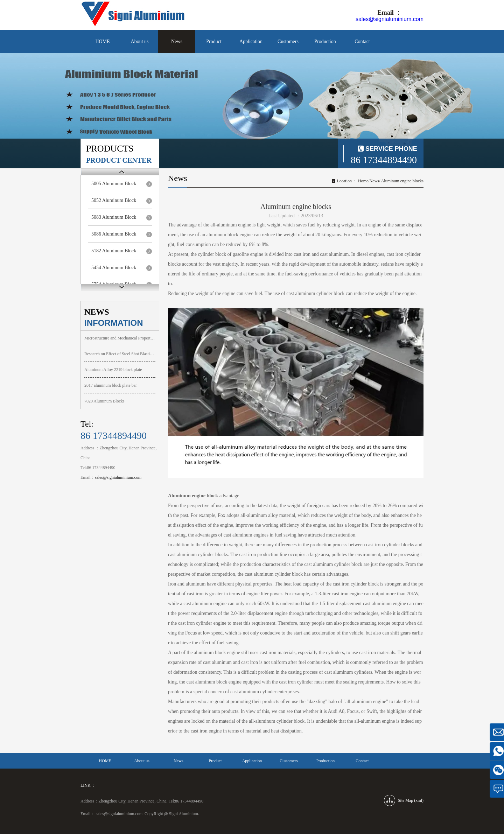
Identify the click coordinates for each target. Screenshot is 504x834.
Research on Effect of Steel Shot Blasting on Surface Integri (120, 354)
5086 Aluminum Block (114, 234)
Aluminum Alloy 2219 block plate (113, 370)
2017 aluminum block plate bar (111, 385)
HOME (102, 41)
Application (251, 41)
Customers (288, 41)
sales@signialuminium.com (390, 19)
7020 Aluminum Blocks (104, 401)
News (177, 41)
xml (419, 800)
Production (325, 41)
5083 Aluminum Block (114, 217)
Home (363, 181)
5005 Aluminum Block (114, 184)
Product (214, 41)
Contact (362, 41)
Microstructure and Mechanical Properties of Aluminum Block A (120, 338)
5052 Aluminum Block (114, 200)
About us (140, 41)
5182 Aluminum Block (114, 251)
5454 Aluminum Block (114, 268)
